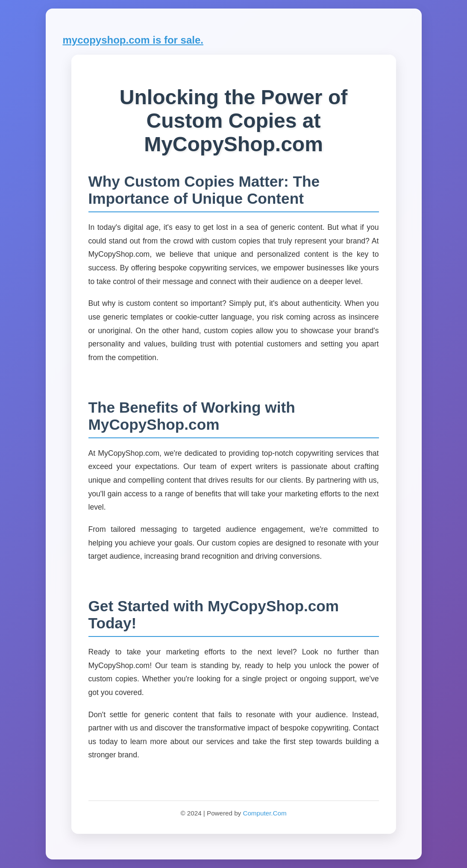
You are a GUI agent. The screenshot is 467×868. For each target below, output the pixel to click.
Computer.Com (264, 813)
